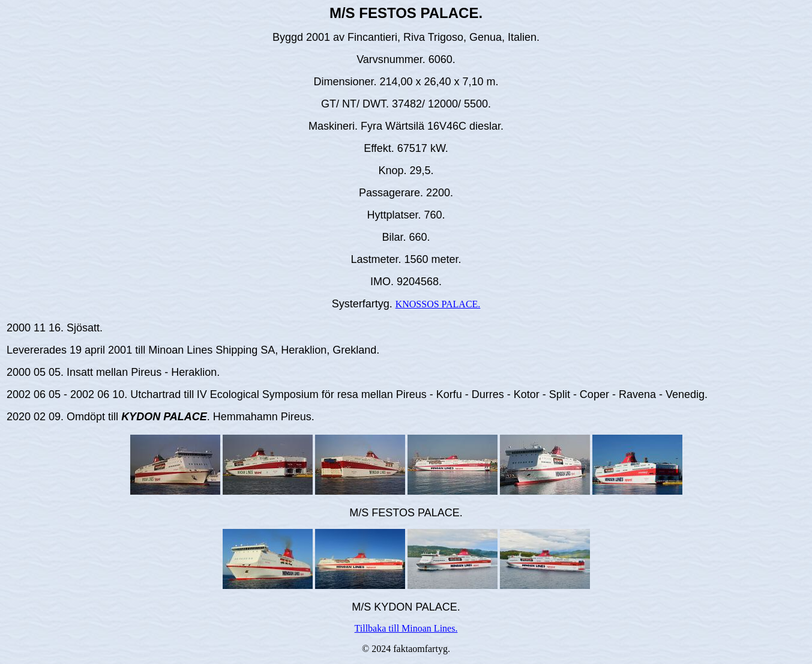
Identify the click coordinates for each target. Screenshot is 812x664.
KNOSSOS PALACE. (438, 304)
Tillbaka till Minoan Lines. (406, 628)
